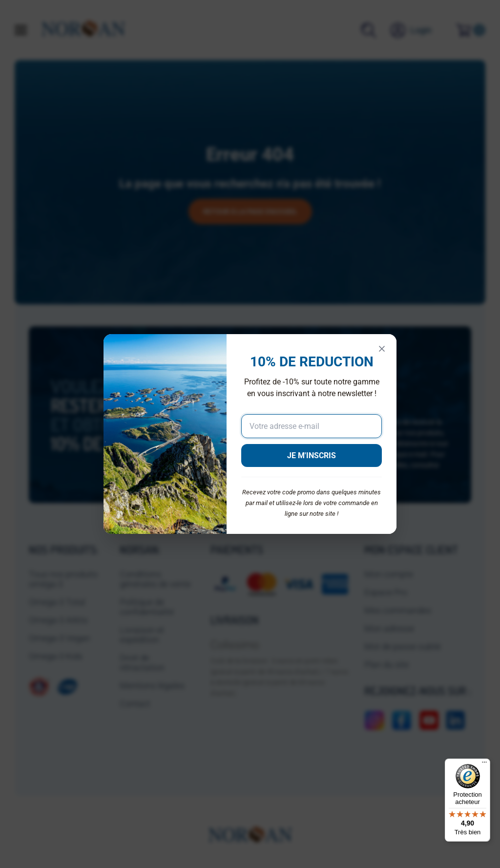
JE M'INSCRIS (312, 455)
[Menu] (484, 764)
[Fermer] (382, 349)
